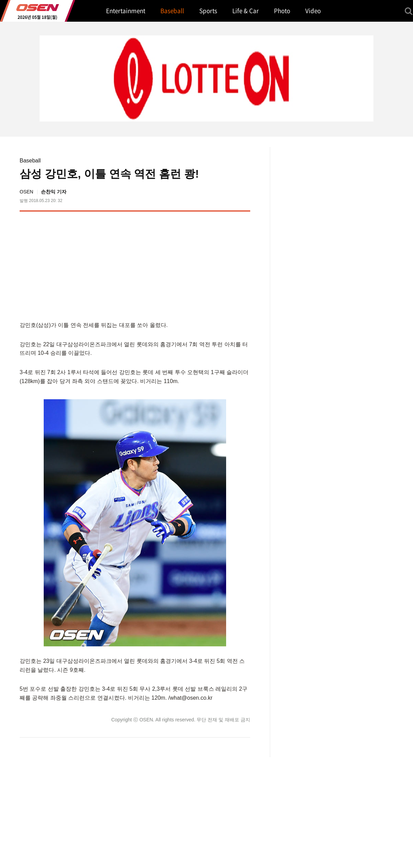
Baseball (30, 161)
